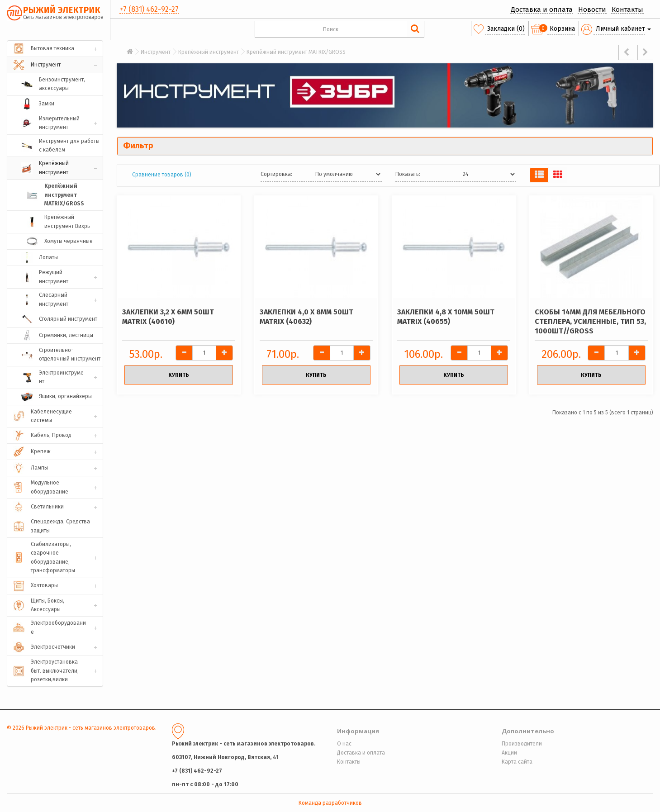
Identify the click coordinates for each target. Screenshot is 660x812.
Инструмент (156, 52)
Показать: (408, 174)
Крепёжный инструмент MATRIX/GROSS (296, 52)
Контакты (627, 9)
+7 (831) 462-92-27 (149, 9)
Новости (592, 9)
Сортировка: (276, 174)
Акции (509, 753)
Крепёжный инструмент (209, 52)
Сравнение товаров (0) (162, 175)
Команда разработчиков (330, 803)
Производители (522, 744)
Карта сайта (517, 762)
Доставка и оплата (542, 9)
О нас (344, 744)
